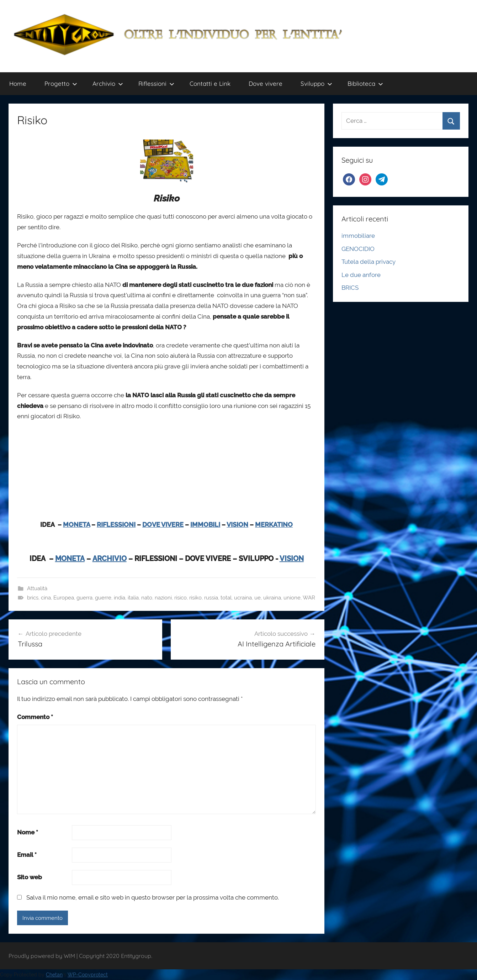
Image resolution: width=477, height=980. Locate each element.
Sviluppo (316, 83)
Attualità (37, 588)
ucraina (243, 598)
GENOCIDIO (358, 249)
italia (133, 598)
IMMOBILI (205, 525)
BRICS (350, 288)
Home (18, 83)
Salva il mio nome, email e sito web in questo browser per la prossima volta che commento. (153, 897)
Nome (28, 832)
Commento (35, 717)
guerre (103, 598)
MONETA (76, 525)
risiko (195, 598)
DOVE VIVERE (163, 525)
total (226, 598)
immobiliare (358, 236)
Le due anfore (361, 275)
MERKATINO (274, 525)
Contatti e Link (210, 83)
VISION (237, 525)
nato (147, 598)
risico (181, 598)
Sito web (30, 877)
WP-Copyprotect (88, 975)
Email (27, 855)
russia (211, 598)
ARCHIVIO (110, 559)
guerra (84, 598)
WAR (309, 598)
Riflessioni (156, 83)
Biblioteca (365, 83)
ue (258, 598)
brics (33, 598)
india (120, 598)
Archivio (108, 83)
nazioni (163, 598)
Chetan (54, 975)
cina (46, 598)
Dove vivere (266, 83)
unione (292, 598)
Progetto (61, 83)
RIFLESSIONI (116, 525)
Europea (64, 598)
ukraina (272, 598)
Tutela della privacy (369, 262)
